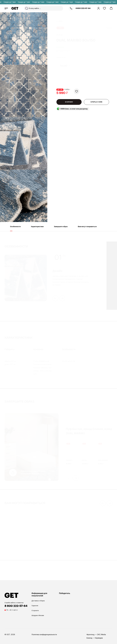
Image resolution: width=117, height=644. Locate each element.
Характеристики (37, 228)
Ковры (61, 18)
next (76, 478)
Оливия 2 (69, 460)
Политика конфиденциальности (44, 635)
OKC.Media (101, 635)
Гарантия (35, 606)
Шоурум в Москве (38, 615)
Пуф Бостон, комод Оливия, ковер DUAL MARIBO (33, 472)
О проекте (35, 611)
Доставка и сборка (38, 601)
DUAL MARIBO (103, 460)
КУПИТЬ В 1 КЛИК (96, 102)
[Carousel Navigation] (88, 478)
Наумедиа (99, 638)
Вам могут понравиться (87, 228)
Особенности (15, 228)
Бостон (84, 460)
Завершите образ (61, 228)
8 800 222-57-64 (83, 8)
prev (69, 478)
